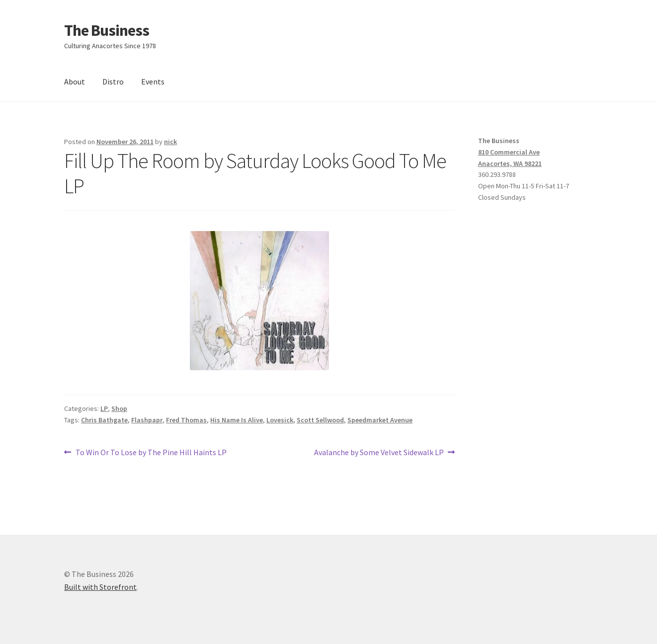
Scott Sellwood (320, 420)
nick (170, 142)
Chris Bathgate (104, 420)
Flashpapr (147, 420)
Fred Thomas (186, 420)
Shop (119, 408)
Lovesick (280, 420)
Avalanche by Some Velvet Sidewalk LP (379, 453)
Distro (113, 81)
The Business (107, 30)
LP (104, 408)
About (75, 81)
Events (153, 81)
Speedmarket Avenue (380, 420)
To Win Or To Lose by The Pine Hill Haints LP (151, 453)
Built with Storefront (100, 587)
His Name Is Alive (237, 420)
